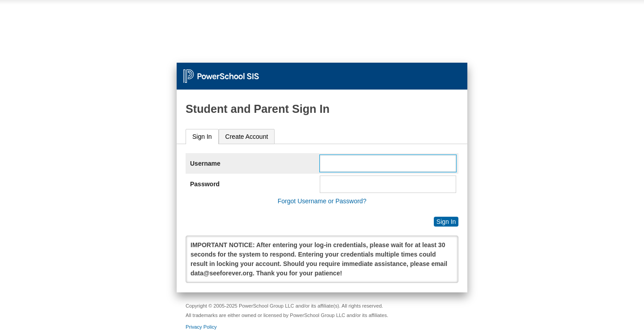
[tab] (202, 137)
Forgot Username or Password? (322, 201)
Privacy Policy (201, 327)
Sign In (202, 137)
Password (205, 184)
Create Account (247, 137)
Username (205, 163)
